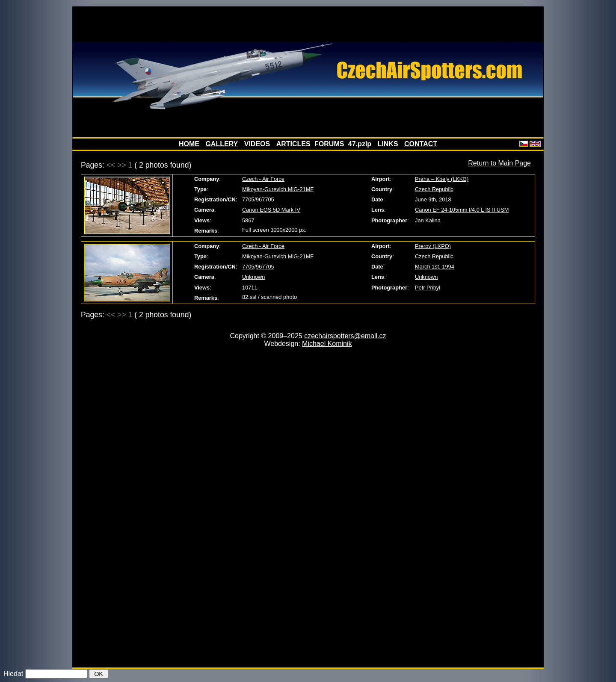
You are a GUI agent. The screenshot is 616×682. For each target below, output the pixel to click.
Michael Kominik (327, 344)
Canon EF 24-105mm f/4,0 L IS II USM (462, 210)
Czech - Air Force (263, 179)
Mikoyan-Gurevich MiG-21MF (278, 189)
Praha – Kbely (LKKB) (442, 179)
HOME (189, 144)
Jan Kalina (428, 220)
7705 (248, 199)
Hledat (13, 674)
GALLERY (222, 144)
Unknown (253, 277)
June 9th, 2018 (433, 199)
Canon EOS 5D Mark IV (271, 210)
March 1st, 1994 (435, 267)
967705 (265, 199)
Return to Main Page (499, 163)
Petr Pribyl (428, 288)
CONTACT (421, 144)
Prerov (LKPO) (433, 246)
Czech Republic (434, 189)
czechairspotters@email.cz (345, 336)
